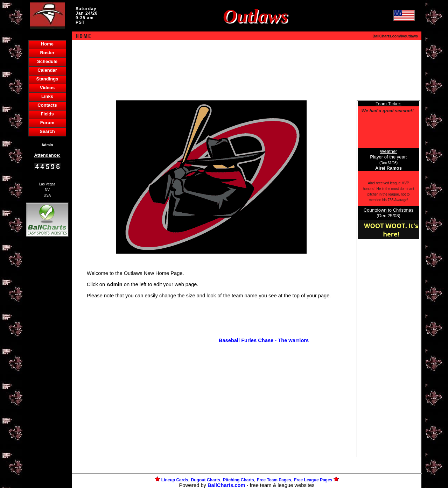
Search (47, 131)
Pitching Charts (239, 480)
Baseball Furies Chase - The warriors (264, 340)
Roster (47, 53)
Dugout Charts (206, 480)
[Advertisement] (47, 359)
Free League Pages (313, 480)
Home (47, 44)
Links (47, 96)
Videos (47, 88)
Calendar (47, 70)
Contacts (47, 105)
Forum (47, 123)
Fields (47, 114)
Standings (47, 79)
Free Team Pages (274, 480)
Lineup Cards (175, 480)
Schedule (47, 61)
